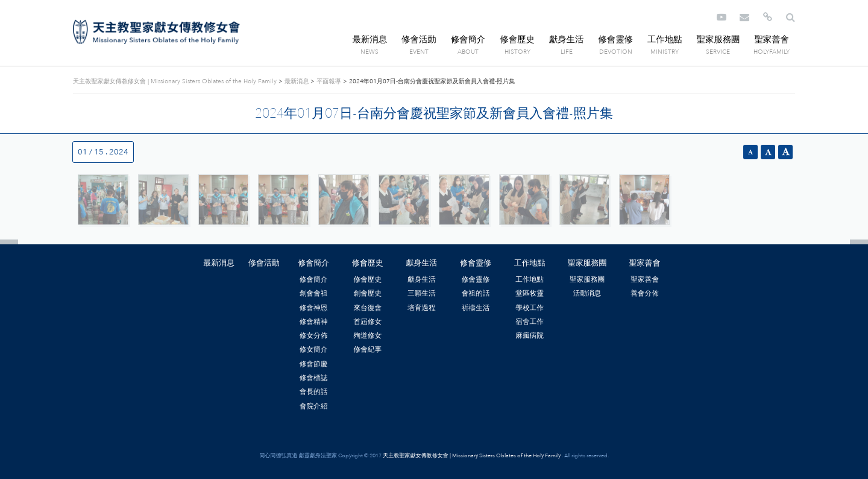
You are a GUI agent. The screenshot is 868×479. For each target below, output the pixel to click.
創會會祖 (314, 293)
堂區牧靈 (530, 293)
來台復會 (367, 308)
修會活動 (419, 40)
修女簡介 (314, 349)
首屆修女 (367, 322)
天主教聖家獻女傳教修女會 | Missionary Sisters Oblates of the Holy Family (156, 32)
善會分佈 (645, 293)
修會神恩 (314, 308)
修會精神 (314, 322)
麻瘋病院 (530, 335)
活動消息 (587, 293)
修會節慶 (314, 364)
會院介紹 (314, 406)
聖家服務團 (718, 40)
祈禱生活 (476, 308)
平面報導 (329, 81)
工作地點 (665, 40)
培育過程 (422, 308)
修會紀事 (367, 349)
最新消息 (370, 40)
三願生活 (422, 293)
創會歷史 (367, 293)
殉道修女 (367, 335)
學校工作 (530, 308)
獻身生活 (567, 40)
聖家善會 (772, 40)
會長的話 (314, 392)
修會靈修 (615, 40)
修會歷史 (517, 40)
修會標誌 (314, 378)
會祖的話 (476, 293)
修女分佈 (314, 335)
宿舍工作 (530, 322)
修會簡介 (468, 40)
